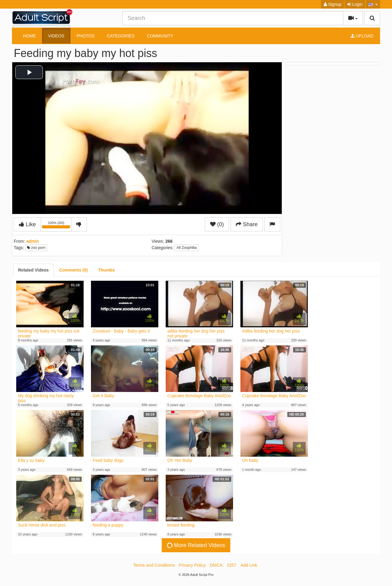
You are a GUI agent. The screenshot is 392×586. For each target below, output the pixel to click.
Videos (56, 36)
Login (355, 4)
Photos (86, 36)
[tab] (33, 270)
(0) (217, 224)
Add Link (249, 565)
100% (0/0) (57, 226)
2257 (231, 565)
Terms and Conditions (154, 565)
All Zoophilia (186, 248)
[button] (373, 4)
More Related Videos (196, 545)
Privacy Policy (192, 565)
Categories (121, 36)
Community (160, 36)
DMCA (216, 565)
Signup (333, 4)
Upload (362, 36)
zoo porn (36, 248)
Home (29, 36)
